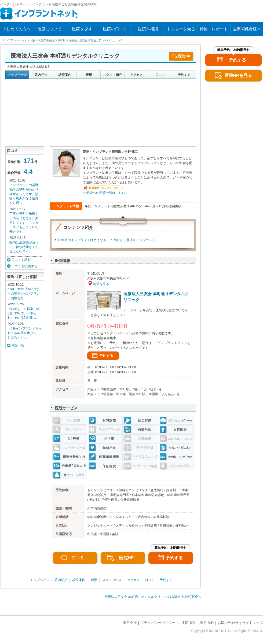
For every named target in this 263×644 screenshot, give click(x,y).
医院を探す (82, 29)
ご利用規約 (188, 623)
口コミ (78, 558)
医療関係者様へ (247, 29)
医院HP (184, 56)
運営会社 (130, 623)
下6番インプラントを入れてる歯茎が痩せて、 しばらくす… (25, 333)
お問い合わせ (228, 623)
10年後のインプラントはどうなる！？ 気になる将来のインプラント (107, 240)
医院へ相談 (148, 29)
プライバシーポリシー (158, 623)
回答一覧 (18, 346)
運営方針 (207, 623)
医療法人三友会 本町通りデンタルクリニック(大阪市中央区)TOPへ (153, 597)
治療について (49, 29)
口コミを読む (21, 260)
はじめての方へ (17, 29)
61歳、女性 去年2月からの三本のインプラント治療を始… (24, 294)
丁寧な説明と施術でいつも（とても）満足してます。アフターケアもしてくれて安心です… (24, 223)
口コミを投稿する (24, 266)
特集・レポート (214, 29)
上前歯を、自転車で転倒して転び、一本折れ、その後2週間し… (24, 313)
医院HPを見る (238, 75)
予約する (106, 356)
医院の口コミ (115, 29)
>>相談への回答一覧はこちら (104, 193)
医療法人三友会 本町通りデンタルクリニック (156, 297)
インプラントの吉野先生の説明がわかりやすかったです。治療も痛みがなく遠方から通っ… (24, 194)
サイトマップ (253, 623)
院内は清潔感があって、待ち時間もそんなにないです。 (24, 247)
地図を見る (101, 284)
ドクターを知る (181, 29)
